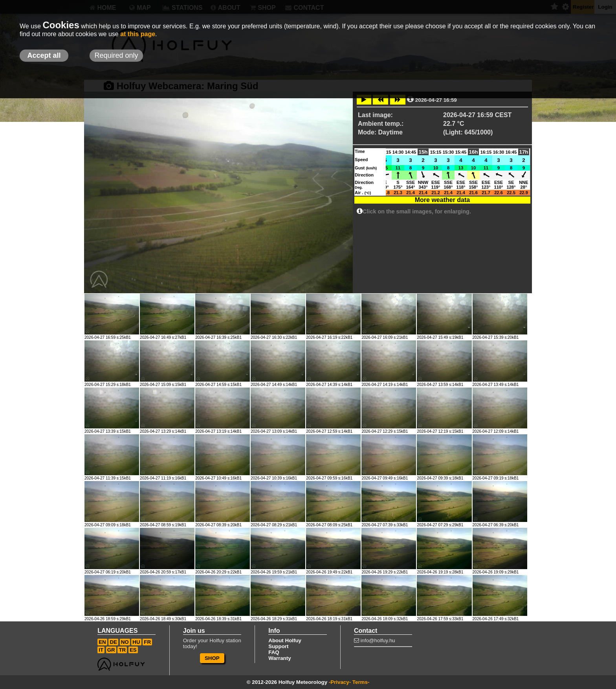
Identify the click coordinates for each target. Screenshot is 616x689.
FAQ (274, 652)
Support (278, 646)
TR (122, 650)
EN (102, 642)
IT (101, 650)
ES (133, 650)
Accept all (44, 55)
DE (113, 642)
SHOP (212, 658)
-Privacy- (340, 682)
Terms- (361, 682)
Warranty (280, 658)
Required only (116, 55)
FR (147, 642)
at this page (138, 34)
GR (111, 650)
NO (125, 642)
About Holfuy (285, 640)
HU (136, 642)
